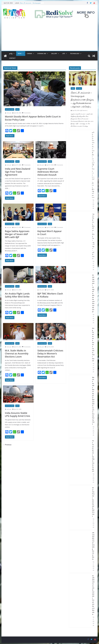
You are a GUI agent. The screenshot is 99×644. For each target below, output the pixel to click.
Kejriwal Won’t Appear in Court (50, 233)
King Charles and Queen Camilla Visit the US (93, 344)
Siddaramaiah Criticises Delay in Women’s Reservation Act (50, 353)
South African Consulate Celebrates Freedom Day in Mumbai (93, 595)
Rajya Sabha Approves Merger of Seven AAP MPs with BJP (17, 234)
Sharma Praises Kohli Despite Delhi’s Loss (93, 502)
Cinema (29, 53)
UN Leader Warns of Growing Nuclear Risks (93, 546)
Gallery (54, 53)
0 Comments (26, 113)
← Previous (7, 445)
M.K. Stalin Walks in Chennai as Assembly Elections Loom (17, 353)
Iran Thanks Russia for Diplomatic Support (93, 456)
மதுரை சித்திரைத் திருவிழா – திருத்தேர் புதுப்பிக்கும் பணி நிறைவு (93, 236)
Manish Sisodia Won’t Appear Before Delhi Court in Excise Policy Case (33, 118)
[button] (14, 54)
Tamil (73, 88)
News (20, 53)
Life (64, 53)
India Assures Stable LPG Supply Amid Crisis (17, 414)
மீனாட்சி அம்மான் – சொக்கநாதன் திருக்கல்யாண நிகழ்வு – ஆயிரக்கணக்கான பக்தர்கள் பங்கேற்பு (82, 100)
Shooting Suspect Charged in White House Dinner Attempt (93, 293)
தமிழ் (11, 53)
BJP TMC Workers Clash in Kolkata (50, 295)
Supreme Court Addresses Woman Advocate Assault (48, 172)
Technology (75, 53)
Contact (12, 58)
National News (10, 109)
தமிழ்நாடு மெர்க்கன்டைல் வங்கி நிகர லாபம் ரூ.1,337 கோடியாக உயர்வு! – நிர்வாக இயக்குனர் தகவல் (93, 165)
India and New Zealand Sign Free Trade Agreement (18, 172)
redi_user (9, 113)
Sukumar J (85, 110)
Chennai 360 (42, 53)
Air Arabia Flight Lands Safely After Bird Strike (17, 295)
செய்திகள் (79, 88)
